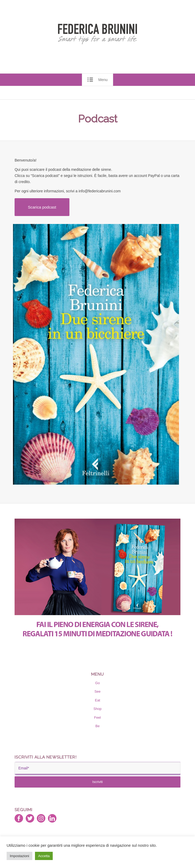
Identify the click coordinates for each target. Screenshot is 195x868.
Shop (97, 709)
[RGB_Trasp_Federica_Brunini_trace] (97, 34)
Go (97, 683)
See (97, 691)
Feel (97, 717)
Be (97, 726)
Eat (97, 700)
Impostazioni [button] (19, 856)
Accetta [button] (44, 856)
